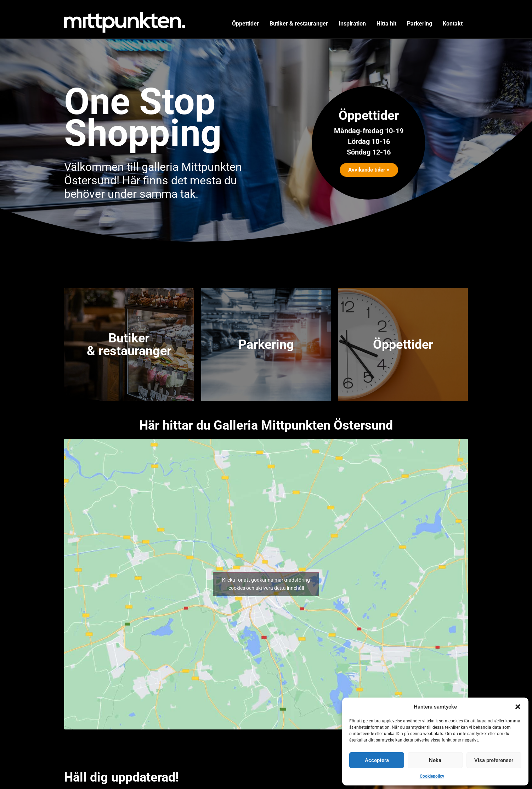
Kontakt (453, 24)
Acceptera (377, 760)
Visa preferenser (494, 760)
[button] (518, 707)
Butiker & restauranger (299, 24)
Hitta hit (386, 24)
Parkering (420, 24)
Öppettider (245, 24)
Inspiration (352, 24)
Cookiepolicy (432, 776)
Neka (435, 760)
